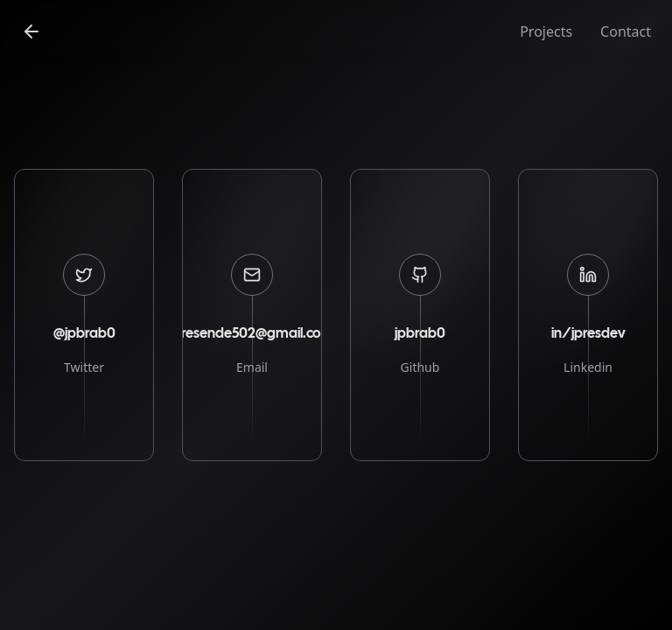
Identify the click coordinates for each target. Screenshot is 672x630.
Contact (626, 31)
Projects (546, 31)
